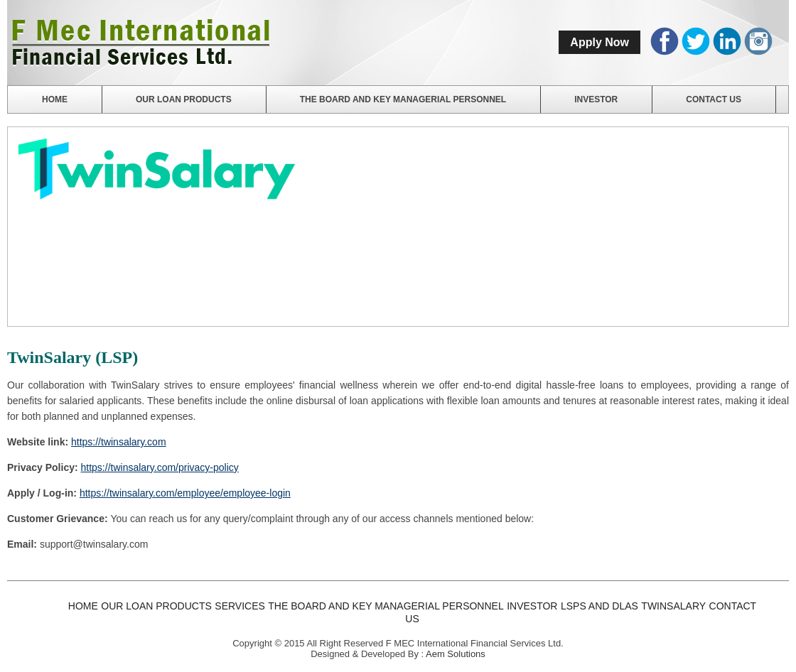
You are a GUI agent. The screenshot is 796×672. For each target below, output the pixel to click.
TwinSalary (673, 606)
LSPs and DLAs (599, 606)
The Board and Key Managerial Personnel (403, 99)
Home (55, 99)
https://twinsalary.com (119, 442)
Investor (596, 99)
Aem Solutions (456, 654)
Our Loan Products (184, 99)
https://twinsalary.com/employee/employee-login (185, 493)
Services (240, 606)
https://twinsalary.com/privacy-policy (160, 467)
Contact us (714, 99)
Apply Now (599, 42)
